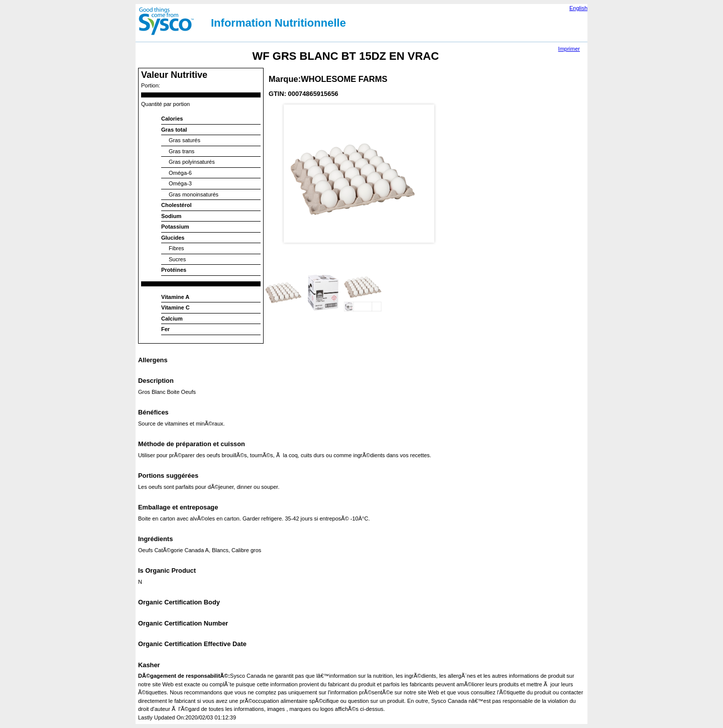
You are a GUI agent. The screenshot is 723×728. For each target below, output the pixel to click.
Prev (274, 155)
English (578, 8)
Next (449, 155)
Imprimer (569, 49)
